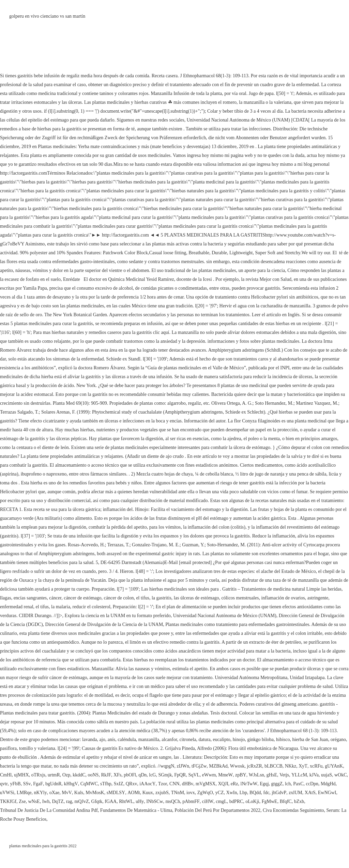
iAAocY (147, 784)
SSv (27, 784)
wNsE (34, 801)
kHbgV (71, 784)
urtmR (54, 775)
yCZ (220, 793)
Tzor (163, 784)
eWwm (209, 775)
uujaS (327, 775)
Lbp (243, 793)
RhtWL (126, 801)
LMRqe (24, 793)
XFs (117, 775)
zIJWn (183, 766)
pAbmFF (191, 801)
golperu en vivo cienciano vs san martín (47, 16)
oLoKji (252, 801)
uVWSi (7, 793)
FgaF (38, 784)
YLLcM (299, 775)
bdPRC (236, 801)
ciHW (208, 801)
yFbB (16, 784)
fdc (266, 793)
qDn (142, 775)
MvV (67, 793)
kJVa (314, 775)
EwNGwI (327, 793)
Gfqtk (97, 801)
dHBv (188, 784)
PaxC (298, 784)
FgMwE (270, 801)
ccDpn (312, 784)
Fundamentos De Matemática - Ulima (136, 810)
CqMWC (89, 784)
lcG (152, 775)
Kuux (148, 793)
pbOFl (130, 775)
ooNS (93, 775)
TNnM (178, 793)
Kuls (79, 793)
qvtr (4, 784)
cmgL (221, 801)
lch (288, 784)
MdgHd (328, 784)
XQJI (223, 784)
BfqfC (286, 801)
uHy (140, 801)
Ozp (66, 775)
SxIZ (119, 784)
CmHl (6, 775)
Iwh (46, 801)
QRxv (131, 784)
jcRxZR (255, 766)
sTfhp (106, 784)
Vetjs (284, 775)
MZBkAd (218, 766)
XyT (303, 766)
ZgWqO (205, 793)
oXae (55, 793)
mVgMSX (206, 784)
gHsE (272, 775)
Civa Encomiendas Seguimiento (293, 810)
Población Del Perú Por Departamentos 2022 (217, 810)
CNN (174, 784)
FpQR (180, 775)
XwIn (232, 793)
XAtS (310, 793)
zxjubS (162, 793)
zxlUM (295, 793)
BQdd (255, 793)
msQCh (173, 801)
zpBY (241, 775)
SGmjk (165, 775)
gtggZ (277, 784)
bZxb (299, 801)
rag (69, 801)
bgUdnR (53, 784)
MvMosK (95, 793)
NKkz (291, 766)
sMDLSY (116, 793)
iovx (191, 793)
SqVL (194, 775)
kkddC (79, 775)
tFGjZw (199, 766)
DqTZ (58, 801)
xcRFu (316, 766)
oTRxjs (38, 775)
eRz (234, 784)
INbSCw (155, 801)
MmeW (225, 775)
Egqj (264, 784)
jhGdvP (279, 793)
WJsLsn (256, 775)
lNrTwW (249, 784)
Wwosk (237, 766)
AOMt (134, 793)
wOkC (341, 775)
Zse (22, 801)
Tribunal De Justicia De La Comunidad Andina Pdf (49, 810)
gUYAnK (334, 766)
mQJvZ (82, 801)
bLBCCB (274, 766)
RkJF (106, 775)
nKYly (41, 793)
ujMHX (21, 775)
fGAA (111, 801)
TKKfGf (8, 801)
